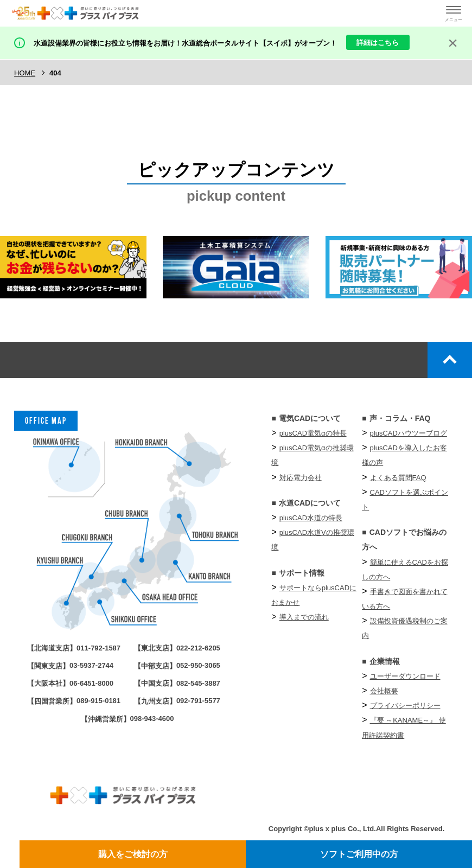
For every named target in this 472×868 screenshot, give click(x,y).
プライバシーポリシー (405, 706)
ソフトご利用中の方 (359, 854)
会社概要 (384, 691)
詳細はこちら (378, 43)
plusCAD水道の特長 (311, 518)
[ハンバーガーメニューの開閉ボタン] (454, 14)
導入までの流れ (304, 617)
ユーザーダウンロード (405, 676)
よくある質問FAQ (398, 478)
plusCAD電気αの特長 (313, 433)
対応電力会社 (301, 478)
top (450, 360)
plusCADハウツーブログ (409, 433)
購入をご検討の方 (133, 854)
